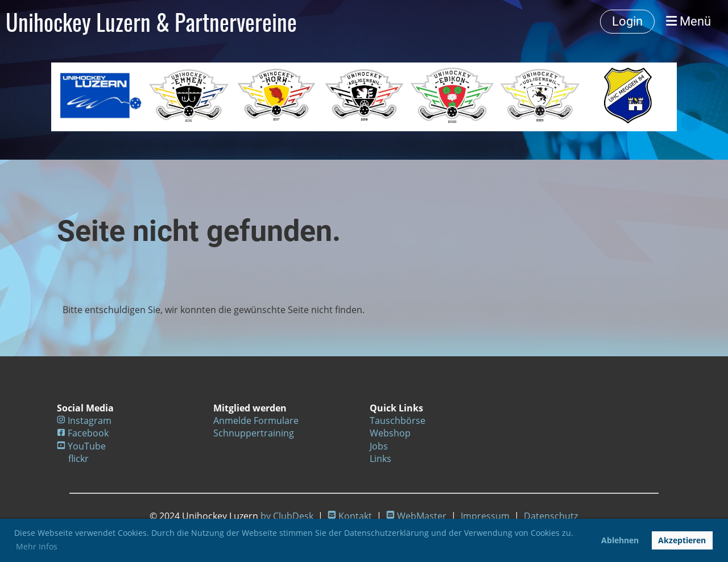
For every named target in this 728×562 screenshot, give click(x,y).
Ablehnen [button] (620, 540)
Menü (688, 21)
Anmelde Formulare (256, 421)
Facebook (88, 433)
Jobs (379, 446)
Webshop (390, 433)
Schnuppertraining (254, 433)
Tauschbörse (398, 421)
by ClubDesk (287, 516)
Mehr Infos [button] (37, 546)
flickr (78, 459)
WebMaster (422, 516)
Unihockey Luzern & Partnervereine (151, 22)
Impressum (485, 516)
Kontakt (355, 516)
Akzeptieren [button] (682, 540)
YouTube (87, 446)
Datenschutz (551, 516)
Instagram (90, 421)
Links (380, 459)
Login (627, 21)
